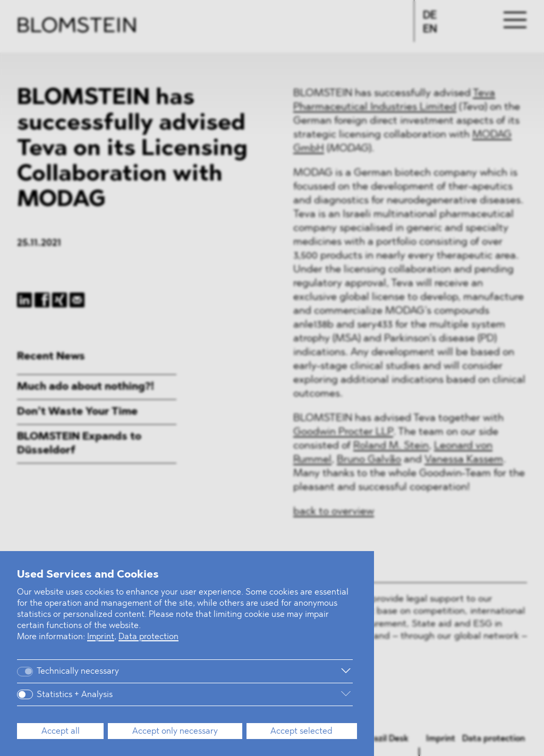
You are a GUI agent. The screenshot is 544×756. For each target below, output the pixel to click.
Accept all (61, 732)
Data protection (148, 637)
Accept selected (301, 732)
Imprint (101, 637)
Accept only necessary (175, 732)
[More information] (244, 671)
